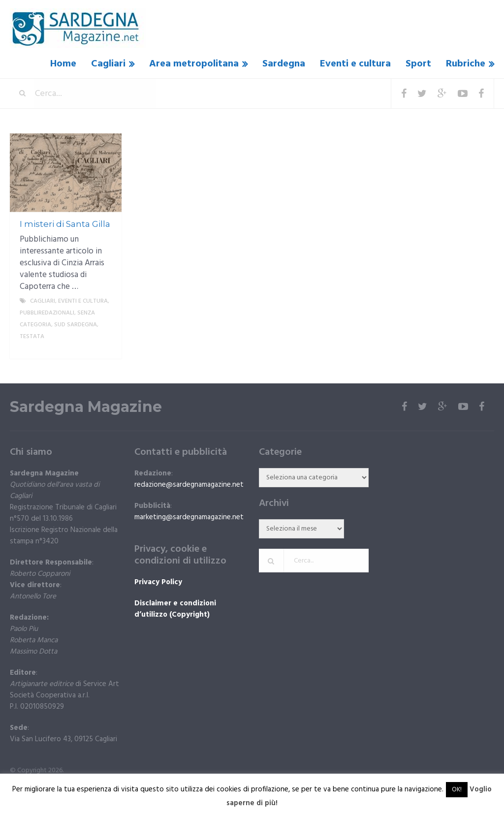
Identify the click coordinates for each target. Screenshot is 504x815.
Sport (418, 64)
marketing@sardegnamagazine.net (189, 517)
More (106, 348)
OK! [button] (457, 790)
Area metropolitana (194, 64)
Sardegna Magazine (86, 407)
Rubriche (466, 64)
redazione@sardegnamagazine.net (189, 485)
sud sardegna (76, 325)
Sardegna (284, 64)
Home (63, 64)
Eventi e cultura (355, 64)
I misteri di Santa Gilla (65, 224)
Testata (32, 337)
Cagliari (108, 64)
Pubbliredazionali (47, 313)
